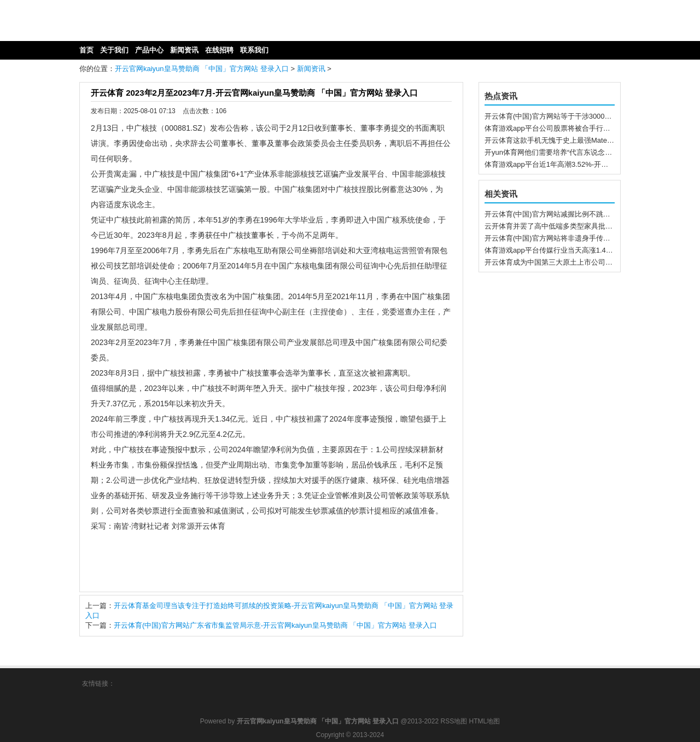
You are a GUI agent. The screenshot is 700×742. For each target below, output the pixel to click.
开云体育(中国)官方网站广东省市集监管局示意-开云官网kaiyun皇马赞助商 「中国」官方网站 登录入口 (275, 625)
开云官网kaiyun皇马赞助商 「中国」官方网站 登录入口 (202, 69)
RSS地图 (454, 721)
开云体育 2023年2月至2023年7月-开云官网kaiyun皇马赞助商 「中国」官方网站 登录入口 (254, 93)
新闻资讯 (311, 69)
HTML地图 (485, 721)
